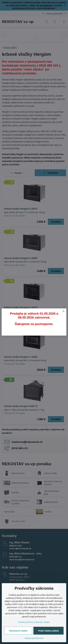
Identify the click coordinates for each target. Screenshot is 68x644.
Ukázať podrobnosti (34, 638)
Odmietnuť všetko (18, 631)
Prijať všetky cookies (49, 631)
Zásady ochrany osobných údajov (34, 622)
